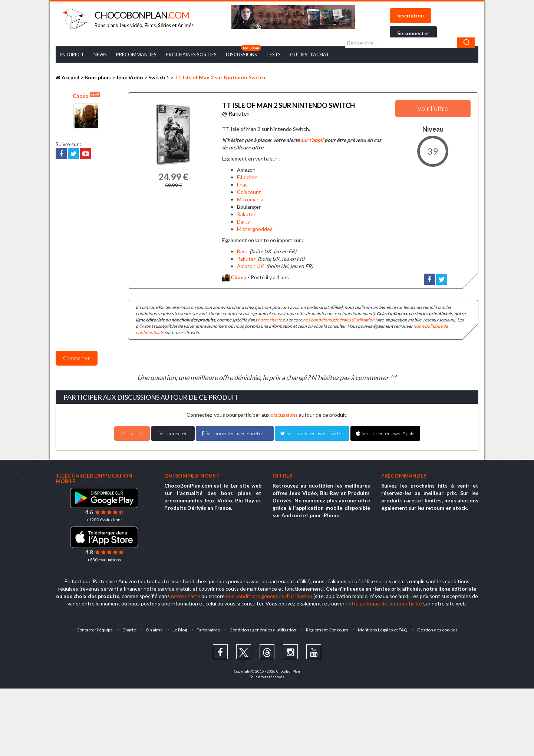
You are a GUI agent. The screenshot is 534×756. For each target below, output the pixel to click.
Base (243, 249)
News (100, 55)
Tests (273, 55)
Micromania (250, 197)
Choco (86, 96)
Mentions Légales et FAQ (385, 628)
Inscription (411, 15)
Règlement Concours (329, 628)
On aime (153, 628)
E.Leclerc (247, 175)
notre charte (270, 318)
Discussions (241, 55)
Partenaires (208, 628)
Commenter (77, 356)
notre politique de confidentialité (384, 602)
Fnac (242, 183)
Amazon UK (250, 264)
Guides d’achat (310, 55)
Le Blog (179, 628)
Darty (243, 219)
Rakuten (247, 212)
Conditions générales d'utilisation (264, 628)
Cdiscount (249, 190)
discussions (284, 413)
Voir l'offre (433, 108)
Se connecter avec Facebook (235, 431)
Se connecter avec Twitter (312, 431)
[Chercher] (466, 43)
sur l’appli (312, 138)
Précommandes (136, 55)
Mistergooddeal (255, 227)
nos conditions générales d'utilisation (339, 318)
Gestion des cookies (440, 628)
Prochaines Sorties (191, 55)
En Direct (72, 55)
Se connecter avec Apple (385, 431)
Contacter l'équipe (92, 628)
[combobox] (410, 43)
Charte (127, 628)
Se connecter (413, 33)
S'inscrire (132, 431)
